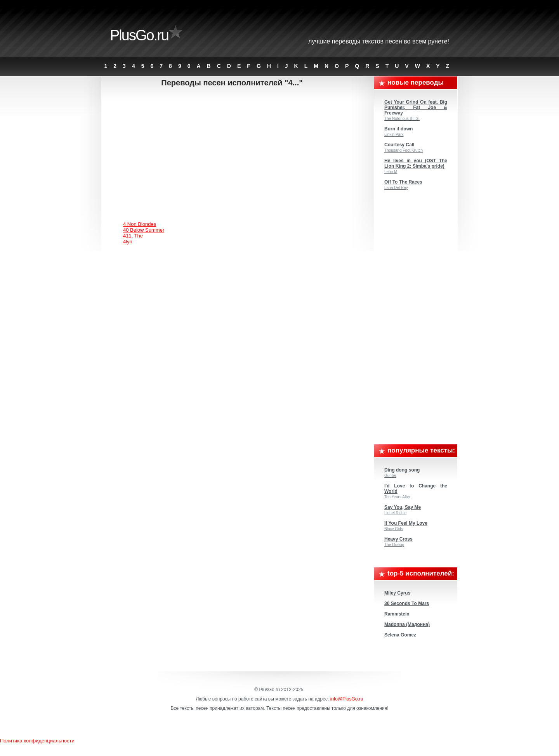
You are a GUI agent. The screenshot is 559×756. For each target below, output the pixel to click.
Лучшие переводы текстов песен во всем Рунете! (379, 41)
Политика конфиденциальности (37, 741)
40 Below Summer (144, 230)
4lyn (128, 242)
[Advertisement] (238, 149)
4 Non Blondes (140, 224)
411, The (133, 236)
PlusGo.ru (139, 35)
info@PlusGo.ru (347, 699)
